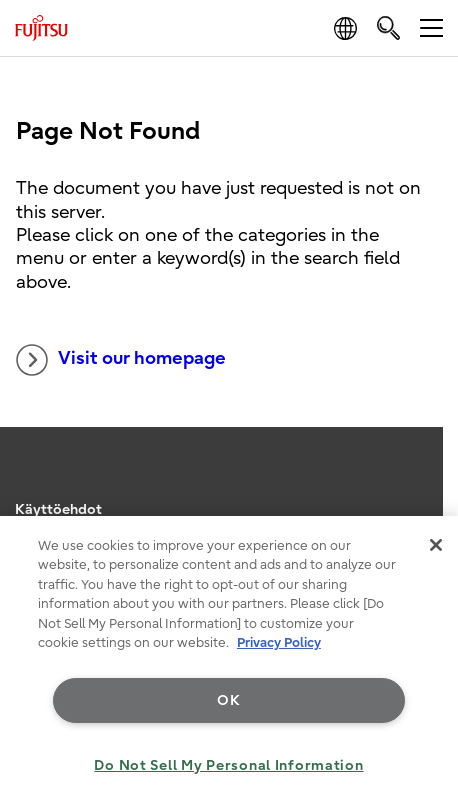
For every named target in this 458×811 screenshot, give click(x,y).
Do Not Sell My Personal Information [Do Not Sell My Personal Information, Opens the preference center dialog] (228, 765)
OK (228, 700)
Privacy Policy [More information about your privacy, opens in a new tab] (279, 642)
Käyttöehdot (58, 509)
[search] (388, 27)
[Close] (436, 545)
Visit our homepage (121, 360)
